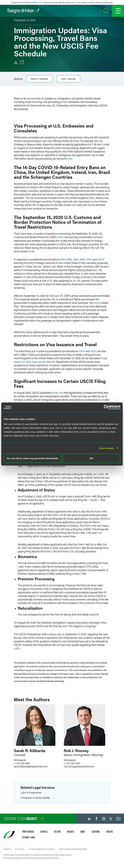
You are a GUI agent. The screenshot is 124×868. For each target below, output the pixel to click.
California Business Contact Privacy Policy (73, 849)
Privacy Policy (20, 849)
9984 (63, 259)
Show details (107, 448)
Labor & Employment (33, 793)
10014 (82, 351)
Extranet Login (28, 837)
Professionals (28, 832)
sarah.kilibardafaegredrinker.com (31, 766)
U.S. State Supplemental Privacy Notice (42, 849)
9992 (69, 259)
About (83, 832)
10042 (101, 259)
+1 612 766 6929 (22, 763)
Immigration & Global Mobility (37, 798)
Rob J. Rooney (68, 79)
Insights (71, 832)
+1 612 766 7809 (72, 763)
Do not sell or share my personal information (33, 458)
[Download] (16, 62)
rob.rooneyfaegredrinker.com (79, 766)
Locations (96, 832)
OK (91, 458)
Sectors (57, 832)
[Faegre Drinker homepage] (23, 11)
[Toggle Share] (22, 62)
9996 (82, 259)
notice (60, 237)
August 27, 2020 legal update (30, 362)
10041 (89, 259)
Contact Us (7, 849)
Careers (109, 832)
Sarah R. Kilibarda (39, 79)
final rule (58, 393)
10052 (94, 351)
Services (44, 832)
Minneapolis (20, 760)
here (70, 159)
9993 (76, 259)
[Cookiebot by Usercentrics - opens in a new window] (106, 407)
